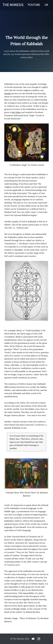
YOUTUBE (34, 5)
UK (46, 5)
